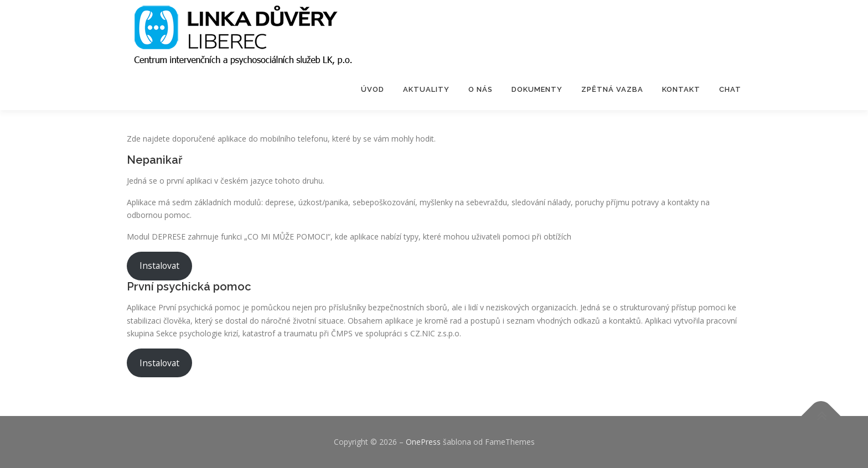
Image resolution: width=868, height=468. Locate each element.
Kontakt (681, 89)
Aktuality (426, 89)
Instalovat (159, 266)
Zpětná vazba (612, 89)
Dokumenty (537, 89)
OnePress (423, 442)
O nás (480, 89)
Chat (730, 89)
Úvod (373, 89)
